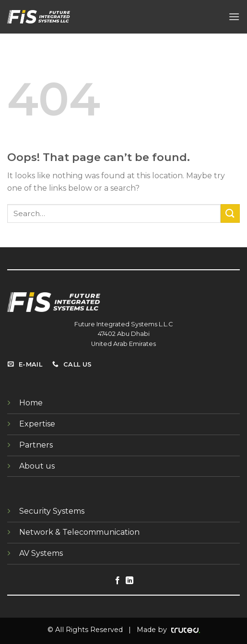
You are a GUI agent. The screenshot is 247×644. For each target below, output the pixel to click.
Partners (36, 445)
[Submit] (230, 213)
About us (37, 466)
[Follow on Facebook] (118, 581)
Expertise (37, 424)
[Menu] (234, 17)
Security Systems (52, 511)
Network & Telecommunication (79, 532)
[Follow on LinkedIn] (129, 581)
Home (31, 403)
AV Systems (41, 553)
